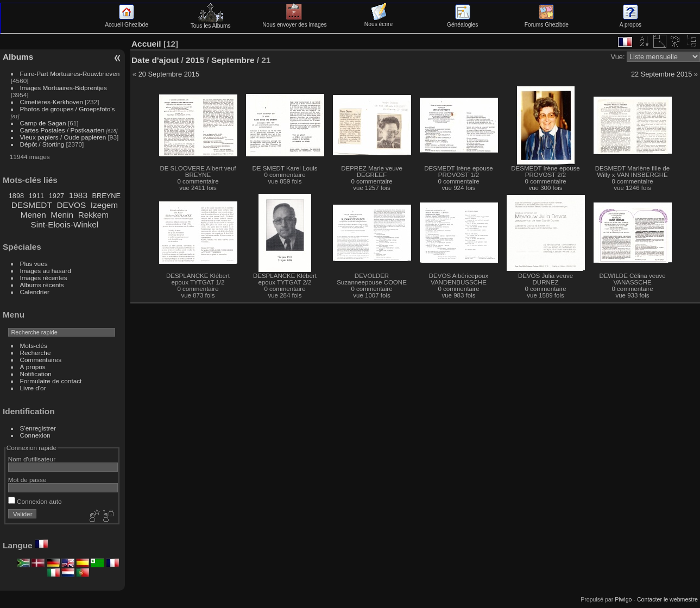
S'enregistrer (38, 428)
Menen (33, 215)
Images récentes (44, 278)
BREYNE (107, 196)
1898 (16, 196)
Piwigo (623, 599)
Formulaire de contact (51, 381)
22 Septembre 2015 (661, 74)
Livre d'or (33, 388)
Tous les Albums (211, 23)
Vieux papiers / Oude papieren (63, 137)
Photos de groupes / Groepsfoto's (68, 109)
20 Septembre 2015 (169, 74)
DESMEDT (32, 205)
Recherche (36, 353)
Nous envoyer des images (294, 22)
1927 (56, 196)
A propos (630, 22)
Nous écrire (379, 21)
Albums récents (42, 285)
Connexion (35, 435)
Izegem (104, 205)
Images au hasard (46, 271)
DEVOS (71, 205)
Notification (36, 374)
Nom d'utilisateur (32, 459)
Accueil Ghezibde (127, 22)
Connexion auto (35, 501)
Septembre (233, 60)
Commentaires (41, 360)
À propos (33, 367)
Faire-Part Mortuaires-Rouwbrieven (70, 74)
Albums (18, 57)
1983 (78, 195)
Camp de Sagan (43, 123)
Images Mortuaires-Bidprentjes (64, 88)
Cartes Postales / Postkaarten (62, 130)
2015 (195, 60)
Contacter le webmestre (667, 599)
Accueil (146, 44)
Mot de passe (27, 480)
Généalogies (462, 22)
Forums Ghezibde (547, 22)
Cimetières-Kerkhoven (52, 102)
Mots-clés (34, 346)
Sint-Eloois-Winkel (65, 224)
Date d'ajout (155, 60)
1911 (36, 196)
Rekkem (93, 215)
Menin (62, 215)
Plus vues (34, 264)
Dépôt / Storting (42, 144)
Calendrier (35, 292)
